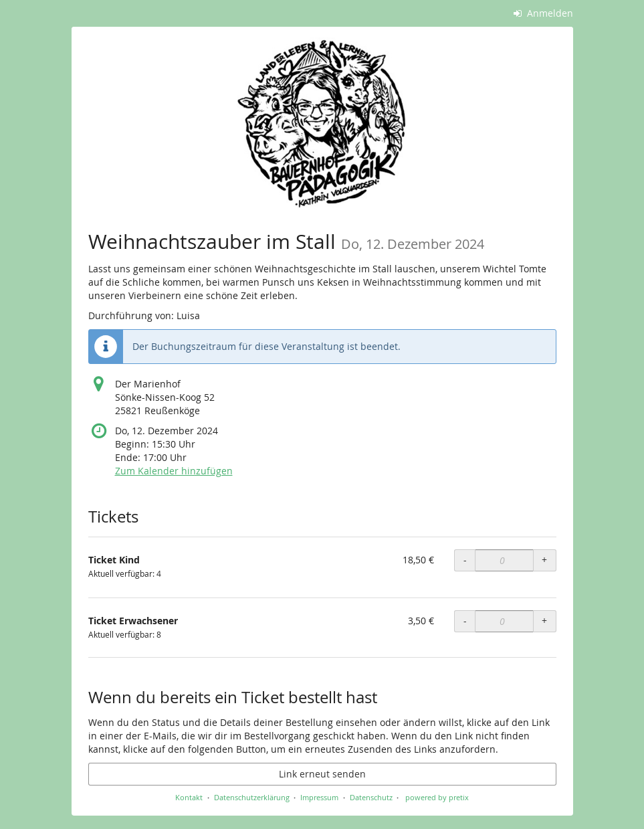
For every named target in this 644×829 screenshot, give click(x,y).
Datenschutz (371, 797)
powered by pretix (437, 797)
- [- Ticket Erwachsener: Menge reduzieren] (465, 621)
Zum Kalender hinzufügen (174, 471)
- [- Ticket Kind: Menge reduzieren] (465, 560)
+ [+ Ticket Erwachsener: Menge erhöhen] (544, 621)
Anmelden (543, 13)
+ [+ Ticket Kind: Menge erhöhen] (544, 560)
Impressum (319, 797)
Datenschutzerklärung (252, 797)
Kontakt (189, 797)
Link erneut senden (322, 774)
